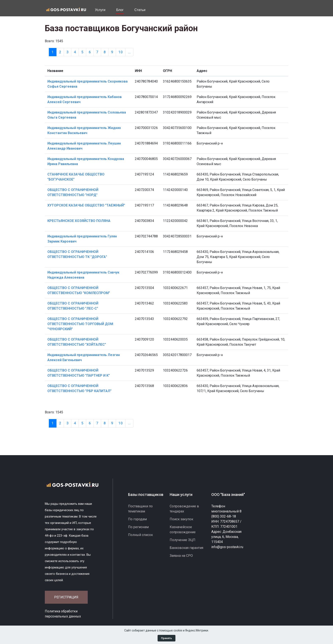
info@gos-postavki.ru (227, 547)
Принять (166, 638)
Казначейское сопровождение (183, 530)
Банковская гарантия (186, 548)
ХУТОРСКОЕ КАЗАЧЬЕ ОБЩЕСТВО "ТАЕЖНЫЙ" (86, 205)
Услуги (100, 10)
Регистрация (66, 597)
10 (121, 52)
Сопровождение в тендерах (184, 509)
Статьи (140, 10)
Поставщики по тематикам (140, 509)
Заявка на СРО (181, 556)
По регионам (138, 527)
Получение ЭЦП (183, 540)
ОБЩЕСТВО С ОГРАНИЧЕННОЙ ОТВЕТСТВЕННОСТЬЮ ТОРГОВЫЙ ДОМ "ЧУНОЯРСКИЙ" (80, 324)
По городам (137, 519)
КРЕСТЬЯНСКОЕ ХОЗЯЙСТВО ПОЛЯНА (79, 221)
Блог (120, 10)
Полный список (140, 535)
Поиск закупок (181, 519)
